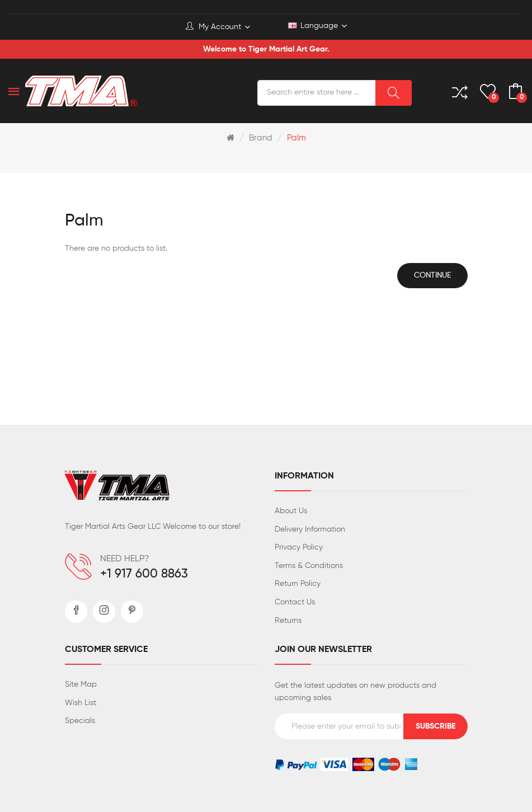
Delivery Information (310, 529)
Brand (261, 138)
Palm (296, 138)
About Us (291, 511)
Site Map (81, 684)
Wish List (81, 703)
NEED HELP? (125, 559)
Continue (432, 275)
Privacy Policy (299, 547)
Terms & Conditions (309, 566)
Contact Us (295, 602)
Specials (80, 721)
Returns (288, 621)
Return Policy (298, 584)
